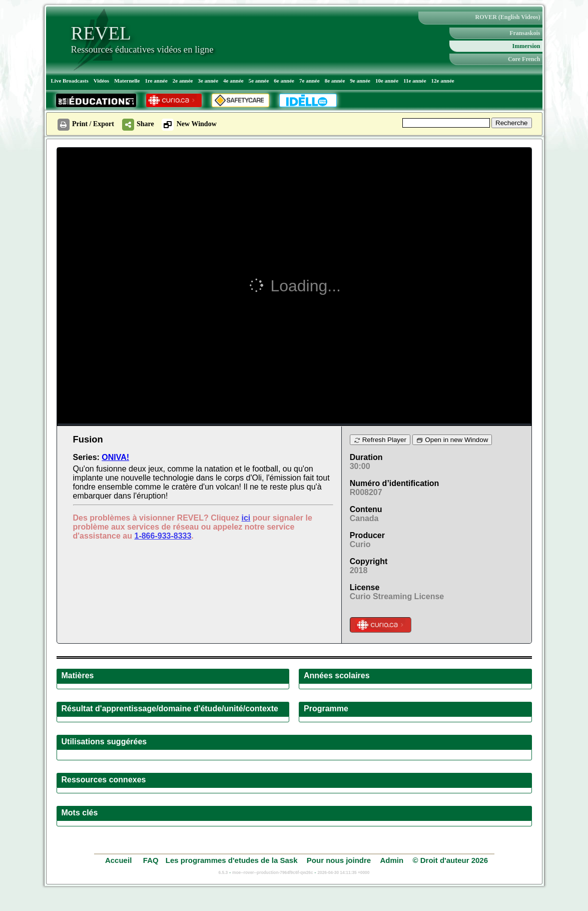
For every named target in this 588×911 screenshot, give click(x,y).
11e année (415, 81)
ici (246, 518)
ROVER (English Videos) (507, 17)
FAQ (151, 860)
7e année (310, 81)
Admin (392, 860)
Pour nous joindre (339, 860)
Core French (524, 59)
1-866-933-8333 (163, 536)
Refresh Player (380, 440)
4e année (233, 81)
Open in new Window (452, 440)
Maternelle (127, 81)
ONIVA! (115, 457)
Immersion (526, 46)
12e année (443, 81)
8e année (335, 81)
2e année (183, 81)
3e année (208, 81)
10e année (387, 81)
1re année (156, 81)
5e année (259, 81)
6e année (284, 81)
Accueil (120, 860)
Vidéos (101, 81)
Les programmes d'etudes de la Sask (232, 860)
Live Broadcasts (70, 81)
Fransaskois (525, 33)
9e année (360, 81)
